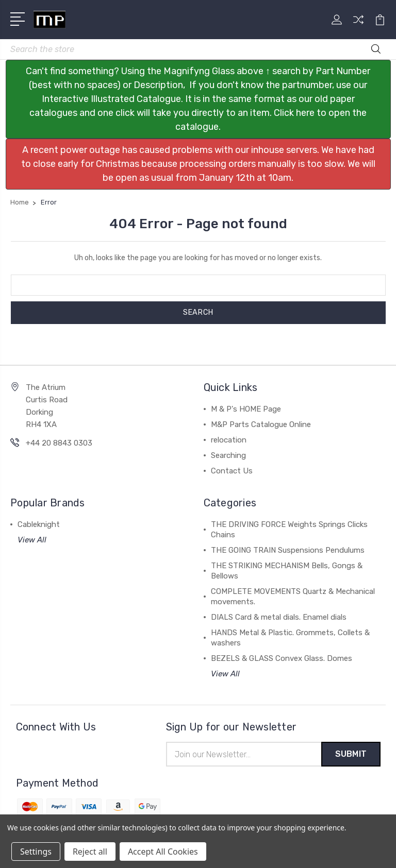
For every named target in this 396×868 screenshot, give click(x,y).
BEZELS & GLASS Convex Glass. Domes (282, 658)
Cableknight (39, 524)
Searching (228, 455)
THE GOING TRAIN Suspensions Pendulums (288, 550)
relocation (229, 440)
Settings (36, 852)
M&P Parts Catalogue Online (261, 424)
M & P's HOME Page (246, 409)
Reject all (90, 852)
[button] (198, 99)
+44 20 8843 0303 (59, 443)
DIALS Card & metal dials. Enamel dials (279, 617)
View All (32, 540)
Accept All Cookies (163, 852)
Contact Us (232, 471)
